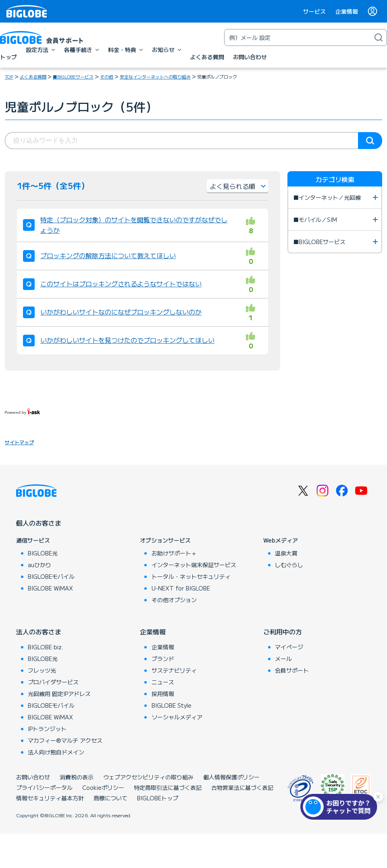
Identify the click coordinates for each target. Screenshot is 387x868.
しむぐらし (289, 565)
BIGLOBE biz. (46, 647)
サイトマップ (19, 442)
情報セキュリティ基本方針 (50, 798)
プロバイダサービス (53, 682)
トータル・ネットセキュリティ (191, 576)
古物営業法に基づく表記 (242, 787)
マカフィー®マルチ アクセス (65, 740)
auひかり (40, 565)
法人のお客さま (39, 632)
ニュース (163, 682)
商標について (110, 798)
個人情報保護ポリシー (231, 777)
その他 (107, 77)
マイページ (289, 647)
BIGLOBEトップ (158, 798)
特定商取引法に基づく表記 (168, 787)
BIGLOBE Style (172, 705)
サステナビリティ (174, 670)
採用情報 (163, 694)
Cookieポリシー (103, 787)
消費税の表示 (77, 777)
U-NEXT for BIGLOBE (181, 588)
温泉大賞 (286, 553)
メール (283, 659)
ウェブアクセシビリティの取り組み (148, 777)
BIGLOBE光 (43, 553)
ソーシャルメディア (177, 717)
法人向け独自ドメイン (56, 752)
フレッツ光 (42, 670)
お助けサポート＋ (174, 553)
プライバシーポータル (44, 787)
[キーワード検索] (298, 37)
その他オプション (174, 600)
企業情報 (347, 11)
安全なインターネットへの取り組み (155, 77)
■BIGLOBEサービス (73, 77)
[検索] (379, 37)
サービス (314, 11)
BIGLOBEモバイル (51, 576)
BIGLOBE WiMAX (50, 588)
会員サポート (292, 670)
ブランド (163, 659)
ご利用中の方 (283, 632)
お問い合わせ (33, 777)
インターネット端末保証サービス (194, 565)
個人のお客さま (39, 523)
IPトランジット (47, 729)
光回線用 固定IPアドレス (59, 694)
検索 (370, 141)
